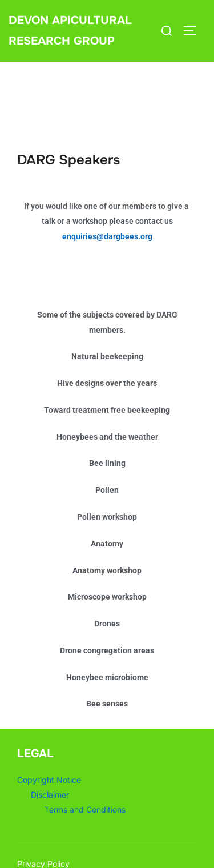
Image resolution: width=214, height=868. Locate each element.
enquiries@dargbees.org (107, 236)
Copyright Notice (49, 780)
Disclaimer (50, 795)
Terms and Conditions (85, 809)
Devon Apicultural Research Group (70, 31)
